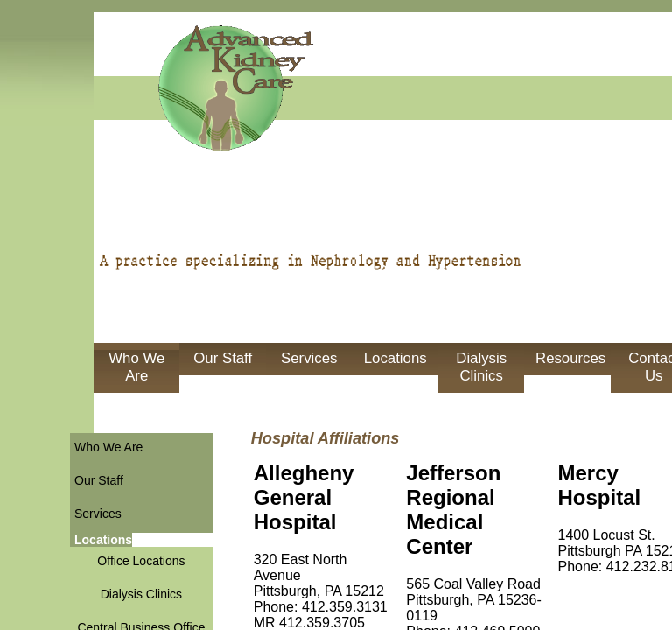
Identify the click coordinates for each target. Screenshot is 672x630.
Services (309, 358)
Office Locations (141, 561)
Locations (395, 358)
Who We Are (136, 367)
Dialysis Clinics (481, 367)
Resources (570, 358)
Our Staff (223, 358)
